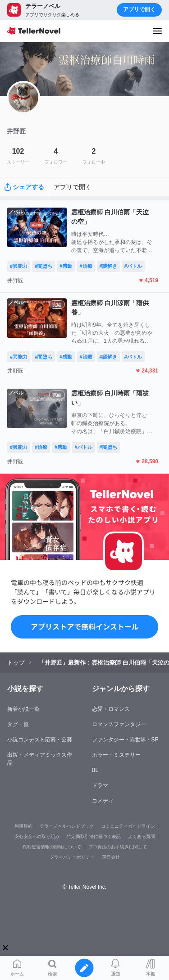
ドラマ (100, 785)
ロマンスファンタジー (119, 724)
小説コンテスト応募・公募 (40, 740)
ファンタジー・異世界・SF (125, 740)
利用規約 (23, 826)
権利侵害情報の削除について (52, 847)
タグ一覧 (18, 724)
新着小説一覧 (23, 709)
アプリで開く (139, 9)
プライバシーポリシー (72, 857)
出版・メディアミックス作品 (40, 759)
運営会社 (111, 857)
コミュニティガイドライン (128, 826)
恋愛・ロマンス (111, 709)
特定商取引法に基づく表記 (94, 836)
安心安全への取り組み (37, 836)
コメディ (103, 801)
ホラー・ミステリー (116, 755)
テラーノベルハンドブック (67, 826)
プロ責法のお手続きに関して (118, 847)
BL (95, 770)
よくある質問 (142, 836)
